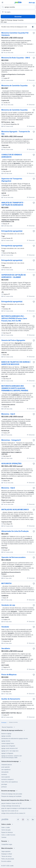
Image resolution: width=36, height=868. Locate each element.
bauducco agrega (6, 734)
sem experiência (6, 769)
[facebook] (18, 820)
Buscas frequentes (9, 727)
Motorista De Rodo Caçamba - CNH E (16, 58)
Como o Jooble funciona (8, 835)
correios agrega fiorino (8, 743)
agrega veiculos (6, 741)
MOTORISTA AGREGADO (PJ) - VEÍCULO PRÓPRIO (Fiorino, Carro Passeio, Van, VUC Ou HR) (14, 318)
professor (4, 787)
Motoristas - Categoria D (11, 440)
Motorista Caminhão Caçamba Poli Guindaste (15, 34)
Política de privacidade (8, 859)
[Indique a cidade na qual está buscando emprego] (18, 12)
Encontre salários (6, 861)
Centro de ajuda (6, 830)
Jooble (12, 866)
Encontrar (18, 17)
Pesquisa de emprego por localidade (11, 796)
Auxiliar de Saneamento (11, 699)
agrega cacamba (6, 736)
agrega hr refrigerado (7, 753)
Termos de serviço (6, 856)
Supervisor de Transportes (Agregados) (12, 180)
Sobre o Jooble (6, 827)
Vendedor (5, 627)
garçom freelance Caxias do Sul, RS (11, 803)
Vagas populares (6, 851)
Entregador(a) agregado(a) (12, 231)
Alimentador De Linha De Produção (15, 531)
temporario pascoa (7, 765)
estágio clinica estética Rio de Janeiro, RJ (13, 813)
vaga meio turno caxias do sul (10, 811)
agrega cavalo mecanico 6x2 (10, 748)
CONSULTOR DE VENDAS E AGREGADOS (12, 156)
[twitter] (28, 820)
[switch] (33, 27)
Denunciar (31, 52)
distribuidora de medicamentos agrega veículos (15, 738)
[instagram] (23, 820)
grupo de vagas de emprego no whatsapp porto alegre (16, 808)
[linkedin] (33, 820)
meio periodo (5, 772)
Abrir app (32, 3)
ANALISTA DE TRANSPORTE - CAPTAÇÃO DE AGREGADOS (13, 204)
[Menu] (2, 2)
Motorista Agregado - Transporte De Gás (16, 133)
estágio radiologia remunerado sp (11, 806)
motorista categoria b (7, 779)
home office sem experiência (10, 782)
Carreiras (4, 837)
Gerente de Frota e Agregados (13, 340)
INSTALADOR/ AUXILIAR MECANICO (15, 510)
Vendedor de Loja (8, 605)
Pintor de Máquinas (9, 675)
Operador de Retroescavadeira (13, 557)
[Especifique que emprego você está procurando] (18, 7)
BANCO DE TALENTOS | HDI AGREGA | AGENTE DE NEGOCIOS (16, 363)
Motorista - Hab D (8, 414)
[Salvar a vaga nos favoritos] (34, 33)
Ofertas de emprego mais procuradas (12, 794)
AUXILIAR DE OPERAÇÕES (11, 464)
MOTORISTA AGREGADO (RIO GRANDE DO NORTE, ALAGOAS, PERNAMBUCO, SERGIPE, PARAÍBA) (15, 388)
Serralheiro (6, 648)
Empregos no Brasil (7, 854)
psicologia (4, 784)
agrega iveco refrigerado (8, 746)
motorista (4, 774)
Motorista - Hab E (8, 488)
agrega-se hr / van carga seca (10, 751)
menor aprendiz (6, 777)
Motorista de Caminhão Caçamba (14, 86)
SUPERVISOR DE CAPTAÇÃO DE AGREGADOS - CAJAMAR (14, 276)
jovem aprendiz (6, 767)
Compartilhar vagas (7, 844)
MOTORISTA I (7, 583)
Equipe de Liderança (7, 832)
